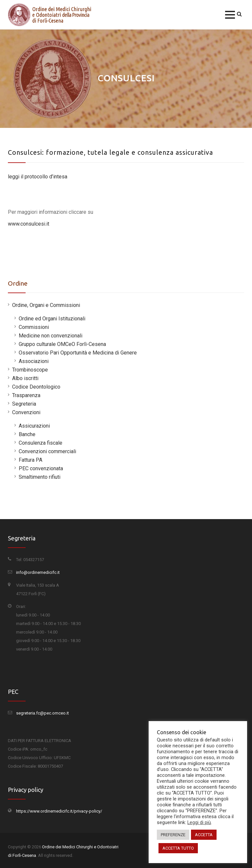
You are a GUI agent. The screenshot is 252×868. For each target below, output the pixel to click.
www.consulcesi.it (29, 224)
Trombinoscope (30, 370)
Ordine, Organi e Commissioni (46, 305)
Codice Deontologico (36, 387)
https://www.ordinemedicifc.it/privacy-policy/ (59, 811)
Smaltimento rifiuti (40, 477)
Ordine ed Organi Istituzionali (52, 319)
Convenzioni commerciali (47, 451)
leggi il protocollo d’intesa (38, 177)
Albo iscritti (25, 378)
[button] (230, 15)
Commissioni (34, 327)
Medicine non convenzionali (51, 336)
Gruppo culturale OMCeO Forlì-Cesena (62, 344)
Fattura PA (31, 460)
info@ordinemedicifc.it (38, 572)
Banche (27, 434)
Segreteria (24, 404)
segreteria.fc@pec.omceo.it (42, 713)
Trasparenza (26, 395)
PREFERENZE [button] (173, 835)
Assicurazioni (34, 426)
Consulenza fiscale (41, 443)
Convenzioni (26, 412)
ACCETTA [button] (204, 835)
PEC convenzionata (41, 468)
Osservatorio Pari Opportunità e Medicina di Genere (78, 353)
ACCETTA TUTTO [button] (178, 848)
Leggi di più (199, 822)
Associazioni (34, 361)
